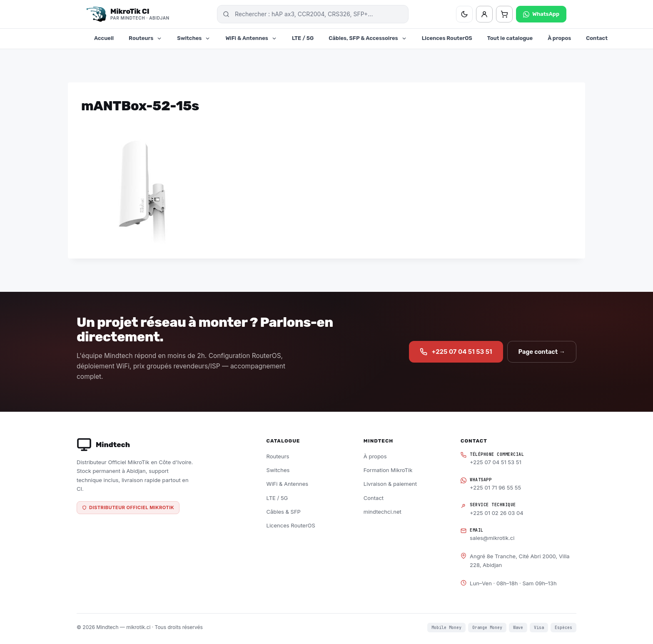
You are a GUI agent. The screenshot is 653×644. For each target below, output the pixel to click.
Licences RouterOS (447, 38)
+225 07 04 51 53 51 (456, 352)
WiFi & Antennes (251, 38)
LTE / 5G (303, 38)
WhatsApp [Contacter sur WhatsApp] (541, 14)
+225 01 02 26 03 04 (496, 513)
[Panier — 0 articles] (504, 14)
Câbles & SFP (284, 512)
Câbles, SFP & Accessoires (368, 38)
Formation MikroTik (388, 470)
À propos (559, 38)
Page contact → (542, 352)
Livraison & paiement (390, 484)
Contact (597, 38)
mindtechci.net (383, 512)
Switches (194, 38)
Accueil (104, 38)
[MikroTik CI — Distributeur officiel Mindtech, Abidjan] (128, 14)
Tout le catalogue (510, 38)
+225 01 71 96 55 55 (495, 487)
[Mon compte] (484, 14)
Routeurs (145, 38)
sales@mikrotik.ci (492, 538)
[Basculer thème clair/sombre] (464, 14)
